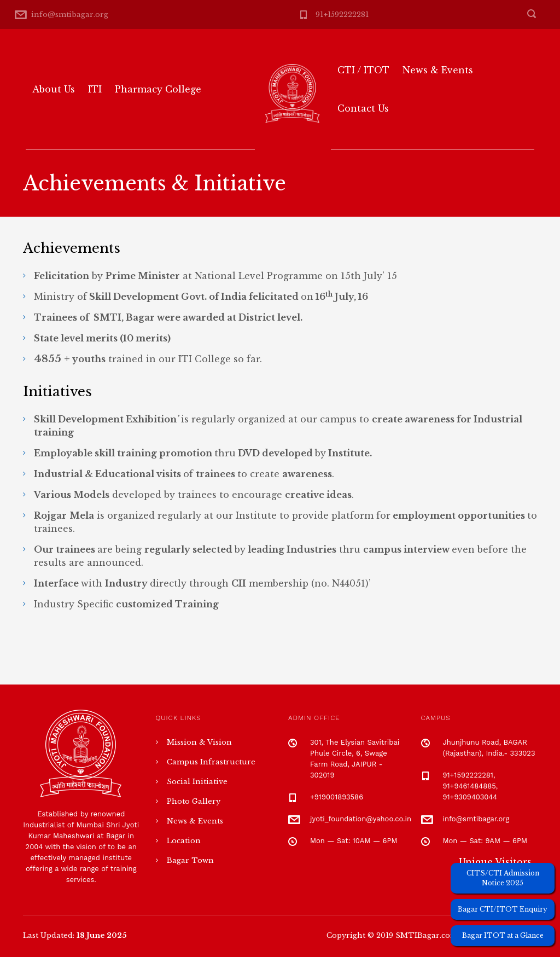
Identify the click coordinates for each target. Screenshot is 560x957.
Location (184, 841)
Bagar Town (190, 860)
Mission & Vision (199, 742)
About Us (54, 89)
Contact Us (363, 108)
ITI (95, 89)
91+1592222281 (342, 14)
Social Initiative (197, 782)
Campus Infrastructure (211, 762)
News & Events (438, 70)
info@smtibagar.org (70, 14)
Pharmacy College (158, 89)
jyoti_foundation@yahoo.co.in (361, 819)
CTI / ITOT (363, 70)
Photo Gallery (194, 801)
